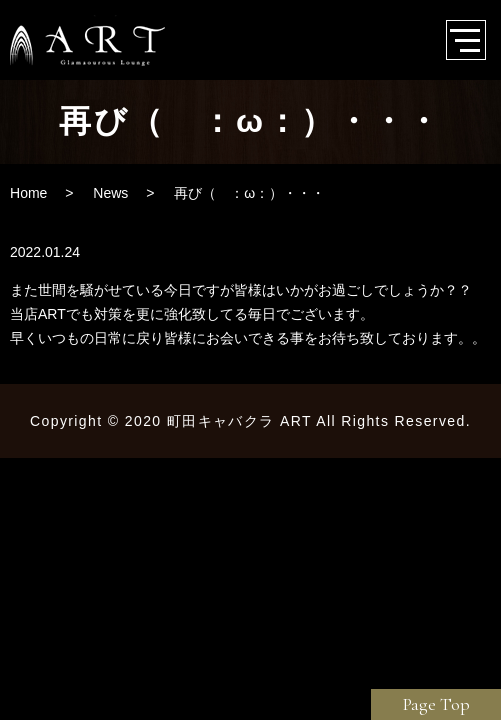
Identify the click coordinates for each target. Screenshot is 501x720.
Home (28, 193)
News (110, 193)
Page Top (436, 704)
